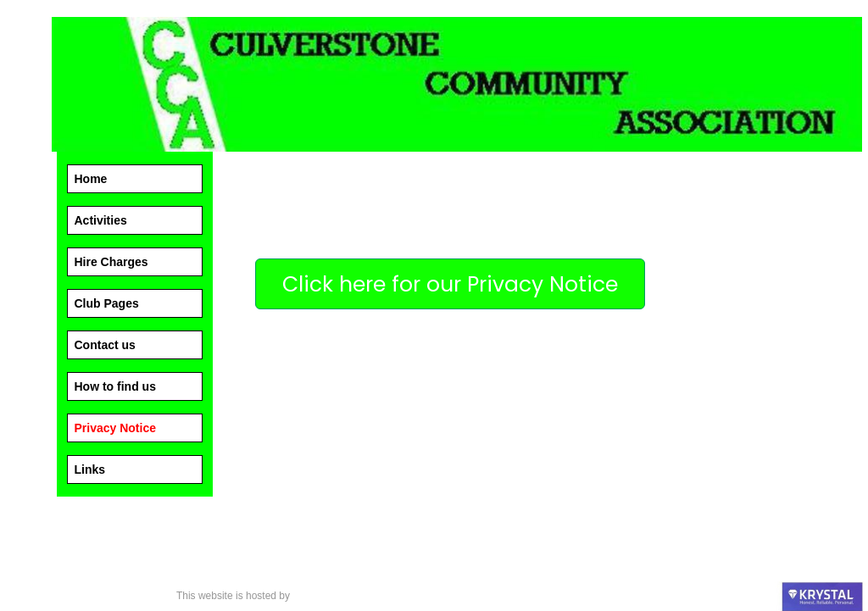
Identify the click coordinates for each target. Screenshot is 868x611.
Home (91, 179)
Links (90, 469)
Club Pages (107, 303)
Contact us (105, 345)
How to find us (115, 386)
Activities (101, 220)
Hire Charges (111, 262)
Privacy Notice (116, 428)
